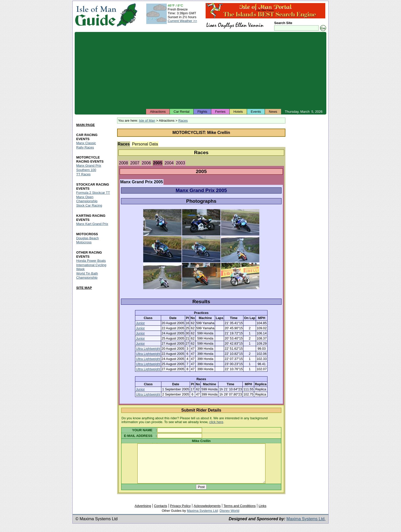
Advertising (143, 513)
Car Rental (182, 112)
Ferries (220, 112)
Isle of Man (147, 121)
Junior (140, 323)
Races (183, 121)
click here (216, 422)
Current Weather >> (182, 21)
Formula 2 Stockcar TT (93, 193)
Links (262, 513)
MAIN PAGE (86, 125)
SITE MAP (84, 288)
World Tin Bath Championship (87, 275)
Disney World (230, 518)
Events (256, 112)
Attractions (158, 112)
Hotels (238, 112)
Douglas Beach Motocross (87, 240)
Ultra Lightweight (148, 349)
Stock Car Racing (89, 206)
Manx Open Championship (87, 199)
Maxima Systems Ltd (202, 518)
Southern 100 (86, 170)
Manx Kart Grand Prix (92, 224)
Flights (202, 112)
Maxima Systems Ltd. (306, 527)
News (273, 112)
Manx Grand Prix (89, 166)
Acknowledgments (207, 513)
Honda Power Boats (91, 261)
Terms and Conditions (240, 513)
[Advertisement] (201, 70)
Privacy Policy (180, 513)
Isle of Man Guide (96, 15)
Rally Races (85, 147)
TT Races (83, 174)
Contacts (160, 513)
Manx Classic (86, 143)
